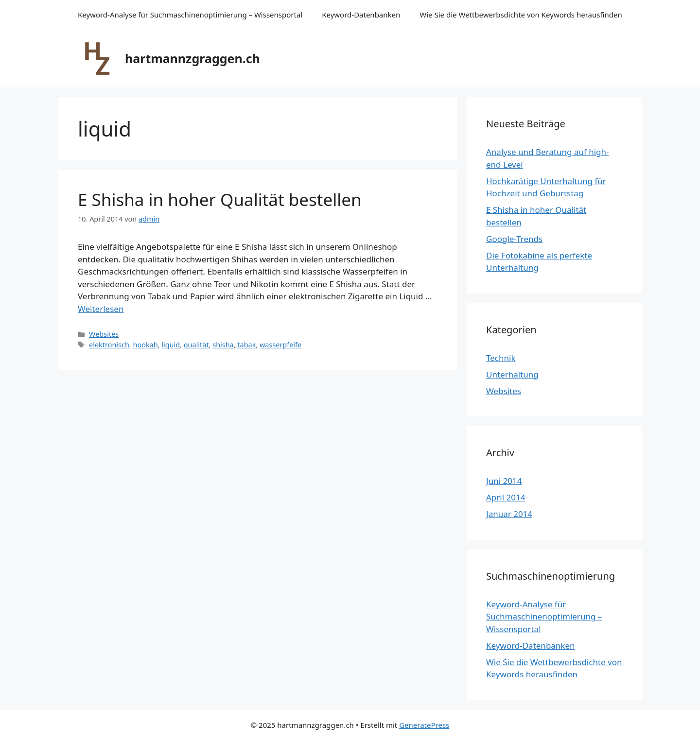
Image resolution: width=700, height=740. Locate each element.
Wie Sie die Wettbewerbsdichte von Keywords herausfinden (521, 15)
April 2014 (506, 497)
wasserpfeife (280, 345)
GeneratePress (424, 725)
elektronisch (109, 345)
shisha (223, 345)
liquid (171, 345)
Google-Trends (514, 239)
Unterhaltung (512, 374)
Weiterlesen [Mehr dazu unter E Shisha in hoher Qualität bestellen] (101, 309)
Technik (501, 358)
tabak (246, 345)
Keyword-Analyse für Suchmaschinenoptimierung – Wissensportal (190, 15)
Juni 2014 (504, 481)
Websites (104, 334)
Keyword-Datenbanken (361, 15)
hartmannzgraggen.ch (192, 58)
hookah (145, 345)
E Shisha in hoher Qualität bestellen (220, 199)
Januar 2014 (509, 514)
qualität (196, 345)
